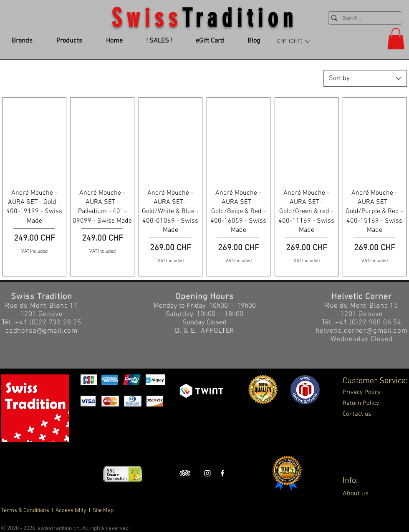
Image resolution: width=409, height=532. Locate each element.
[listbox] (294, 41)
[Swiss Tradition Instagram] (207, 473)
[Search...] (363, 19)
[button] (294, 41)
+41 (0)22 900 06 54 (368, 323)
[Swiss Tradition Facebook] (222, 473)
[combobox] (365, 78)
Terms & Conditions (26, 511)
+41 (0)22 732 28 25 (48, 323)
